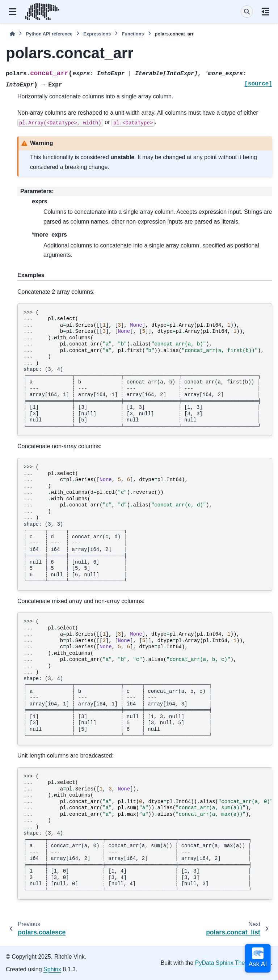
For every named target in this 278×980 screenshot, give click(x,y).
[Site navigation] (12, 12)
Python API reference (49, 34)
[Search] (247, 12)
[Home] (12, 34)
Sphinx (52, 969)
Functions (133, 34)
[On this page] (266, 12)
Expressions (97, 34)
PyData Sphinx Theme (224, 963)
